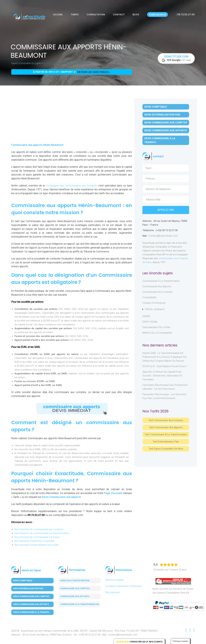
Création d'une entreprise (75, 581)
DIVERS (146, 316)
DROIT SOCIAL (150, 322)
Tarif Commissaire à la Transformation (166, 434)
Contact (119, 15)
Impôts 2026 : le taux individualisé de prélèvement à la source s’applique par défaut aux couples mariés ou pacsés (164, 357)
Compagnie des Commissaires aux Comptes (71, 186)
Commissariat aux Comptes (158, 292)
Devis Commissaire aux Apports (61, 497)
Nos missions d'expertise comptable (35, 541)
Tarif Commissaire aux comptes (166, 420)
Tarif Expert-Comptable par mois (166, 449)
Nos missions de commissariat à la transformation (42, 533)
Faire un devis (157, 15)
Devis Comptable (156, 107)
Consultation (96, 15)
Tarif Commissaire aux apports (166, 427)
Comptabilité (149, 297)
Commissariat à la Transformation (161, 281)
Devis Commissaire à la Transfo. (160, 140)
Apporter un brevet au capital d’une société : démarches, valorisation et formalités (162, 376)
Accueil (58, 15)
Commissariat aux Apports (157, 286)
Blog (136, 15)
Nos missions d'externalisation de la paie (37, 545)
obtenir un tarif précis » (94, 72)
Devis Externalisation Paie (162, 115)
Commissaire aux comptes (75, 588)
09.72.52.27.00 (185, 15)
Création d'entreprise (154, 303)
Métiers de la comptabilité (157, 333)
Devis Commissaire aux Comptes (166, 123)
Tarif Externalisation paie (166, 442)
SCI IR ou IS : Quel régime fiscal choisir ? (165, 366)
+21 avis (176, 59)
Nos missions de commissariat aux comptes (39, 529)
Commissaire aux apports (75, 596)
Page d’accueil (113, 493)
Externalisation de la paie (156, 327)
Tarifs (75, 15)
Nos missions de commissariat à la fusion (37, 537)
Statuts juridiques (155, 309)
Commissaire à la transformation (80, 604)
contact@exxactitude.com (163, 236)
